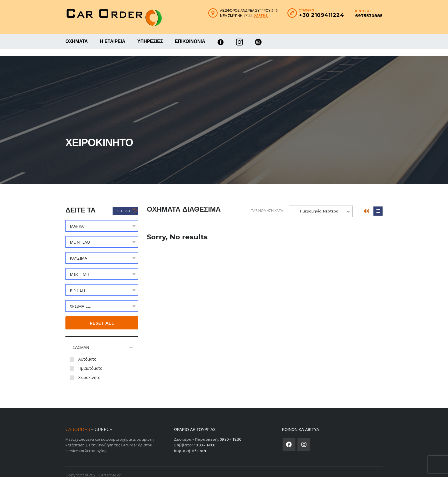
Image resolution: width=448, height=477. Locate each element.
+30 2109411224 (322, 15)
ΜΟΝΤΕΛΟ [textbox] (80, 235)
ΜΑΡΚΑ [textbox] (77, 219)
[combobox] (102, 219)
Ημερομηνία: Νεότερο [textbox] (319, 204)
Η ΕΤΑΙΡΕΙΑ (112, 41)
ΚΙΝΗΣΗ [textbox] (77, 284)
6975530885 (369, 16)
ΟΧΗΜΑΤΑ (77, 41)
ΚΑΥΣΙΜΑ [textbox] (78, 252)
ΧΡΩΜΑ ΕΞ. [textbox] (80, 300)
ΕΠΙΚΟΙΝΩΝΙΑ (190, 41)
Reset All (124, 204)
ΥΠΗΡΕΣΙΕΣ (150, 41)
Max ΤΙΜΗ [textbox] (79, 268)
